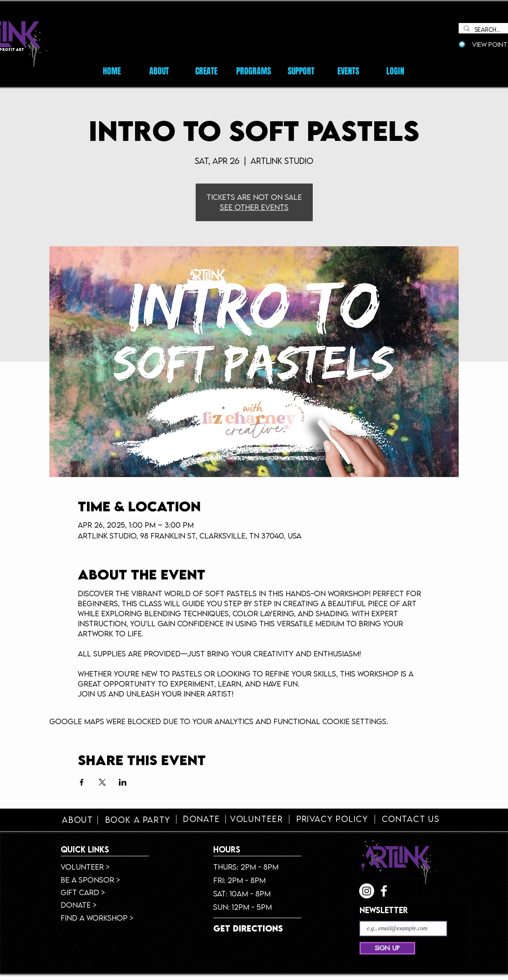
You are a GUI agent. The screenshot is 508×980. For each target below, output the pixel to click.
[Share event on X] (102, 782)
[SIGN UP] (387, 948)
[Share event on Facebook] (82, 782)
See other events (254, 207)
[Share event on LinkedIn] (123, 782)
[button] (348, 71)
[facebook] (384, 891)
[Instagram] (367, 891)
